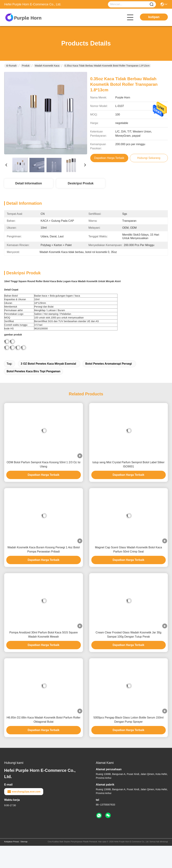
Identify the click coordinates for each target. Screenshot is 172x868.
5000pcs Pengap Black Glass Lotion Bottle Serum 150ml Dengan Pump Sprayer (128, 720)
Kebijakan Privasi (12, 842)
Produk (26, 66)
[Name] (152, 4)
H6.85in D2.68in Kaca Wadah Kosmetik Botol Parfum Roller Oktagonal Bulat (44, 720)
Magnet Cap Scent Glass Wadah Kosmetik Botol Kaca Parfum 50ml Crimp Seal (128, 549)
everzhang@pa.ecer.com (24, 792)
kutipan (154, 17)
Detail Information (28, 183)
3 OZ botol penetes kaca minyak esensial (48, 364)
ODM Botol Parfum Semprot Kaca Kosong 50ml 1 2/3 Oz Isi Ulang (43, 464)
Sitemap (24, 842)
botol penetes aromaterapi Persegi (108, 364)
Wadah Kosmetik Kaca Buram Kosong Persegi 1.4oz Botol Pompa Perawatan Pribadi (43, 549)
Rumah (11, 66)
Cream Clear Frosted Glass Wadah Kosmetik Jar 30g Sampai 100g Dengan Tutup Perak (129, 635)
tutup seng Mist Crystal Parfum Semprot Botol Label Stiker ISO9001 (128, 464)
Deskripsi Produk (81, 183)
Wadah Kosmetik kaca (47, 66)
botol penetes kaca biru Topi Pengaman (33, 371)
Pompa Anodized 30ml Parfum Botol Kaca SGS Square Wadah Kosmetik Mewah (44, 635)
